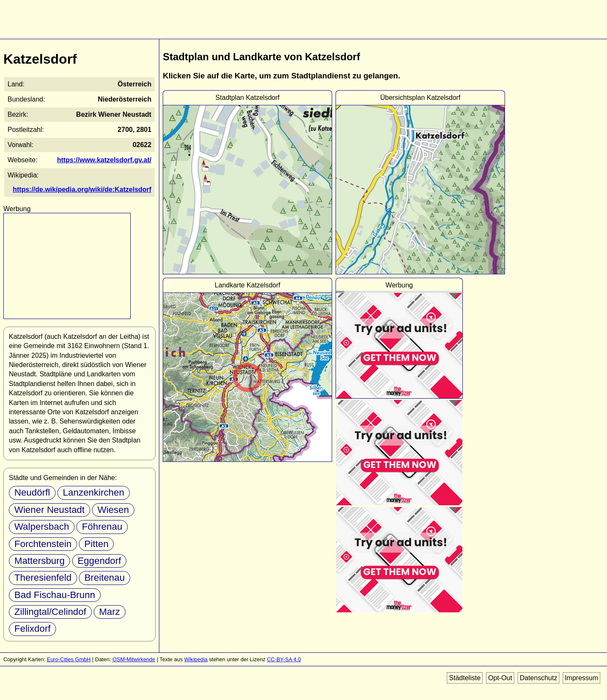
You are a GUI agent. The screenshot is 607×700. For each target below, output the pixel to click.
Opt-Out (500, 678)
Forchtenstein (43, 544)
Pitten (96, 544)
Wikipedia (196, 659)
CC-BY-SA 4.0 (284, 659)
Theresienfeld (43, 578)
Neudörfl (32, 492)
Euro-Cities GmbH (69, 659)
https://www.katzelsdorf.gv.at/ (104, 160)
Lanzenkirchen (94, 492)
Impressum (581, 678)
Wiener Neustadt (50, 510)
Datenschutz (539, 678)
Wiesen (113, 510)
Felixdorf (32, 629)
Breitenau (105, 578)
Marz (110, 612)
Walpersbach (42, 527)
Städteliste (465, 678)
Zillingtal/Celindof (50, 612)
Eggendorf (99, 561)
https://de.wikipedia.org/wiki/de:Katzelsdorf (82, 189)
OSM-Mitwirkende (134, 659)
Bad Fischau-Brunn (55, 595)
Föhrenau (102, 527)
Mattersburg (39, 561)
